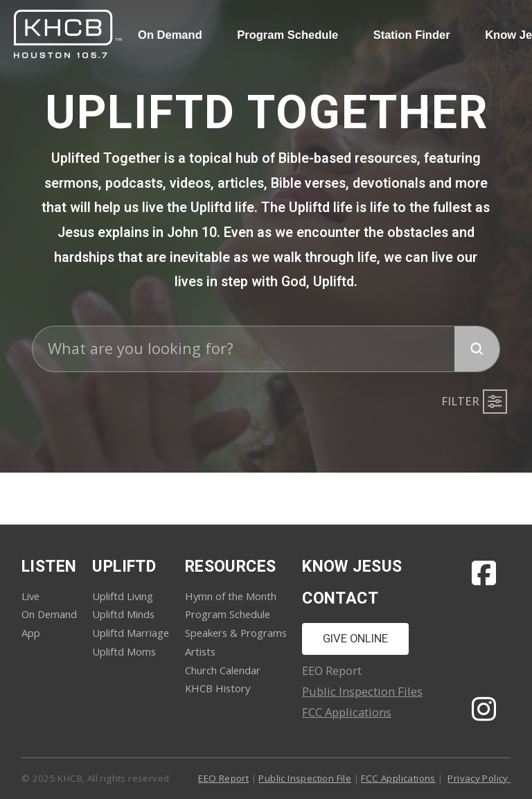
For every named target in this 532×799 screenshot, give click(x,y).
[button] (472, 402)
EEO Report (223, 778)
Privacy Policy (479, 778)
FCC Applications (347, 712)
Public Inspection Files (362, 691)
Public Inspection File (305, 778)
